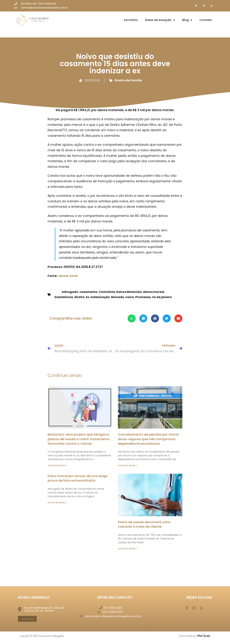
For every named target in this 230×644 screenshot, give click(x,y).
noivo (130, 297)
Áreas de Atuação (160, 20)
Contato (206, 20)
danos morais (154, 292)
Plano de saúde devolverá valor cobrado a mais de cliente (144, 524)
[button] (132, 319)
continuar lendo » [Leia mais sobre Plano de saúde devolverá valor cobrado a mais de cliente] (127, 549)
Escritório (131, 20)
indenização (100, 297)
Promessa (143, 297)
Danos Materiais (129, 292)
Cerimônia (107, 292)
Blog (187, 20)
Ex (88, 297)
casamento (88, 292)
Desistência (64, 297)
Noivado (118, 297)
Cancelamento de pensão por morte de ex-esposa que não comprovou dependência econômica (148, 439)
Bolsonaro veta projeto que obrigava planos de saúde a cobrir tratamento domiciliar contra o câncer (79, 439)
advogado (70, 292)
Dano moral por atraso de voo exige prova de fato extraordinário (78, 478)
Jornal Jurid (68, 276)
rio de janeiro (162, 297)
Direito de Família (128, 81)
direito (79, 297)
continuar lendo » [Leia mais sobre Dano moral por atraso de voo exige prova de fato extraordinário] (57, 503)
